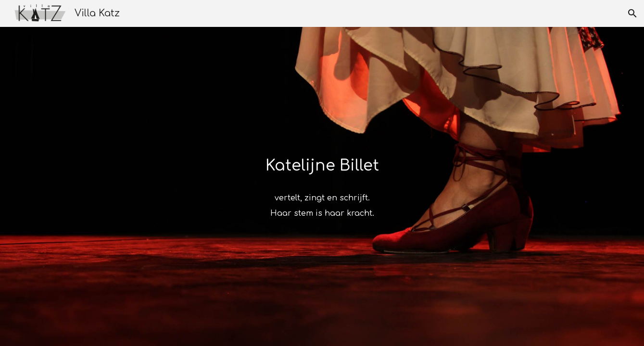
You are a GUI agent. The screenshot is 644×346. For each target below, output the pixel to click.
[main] (322, 164)
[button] (632, 13)
